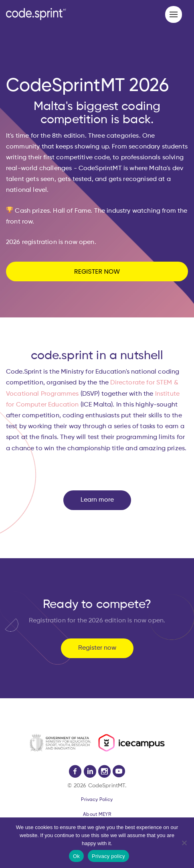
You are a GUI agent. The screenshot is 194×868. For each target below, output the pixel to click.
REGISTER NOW (97, 271)
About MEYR (97, 815)
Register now (97, 648)
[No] (184, 843)
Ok (76, 856)
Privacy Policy (97, 800)
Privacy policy (108, 856)
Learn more (97, 500)
